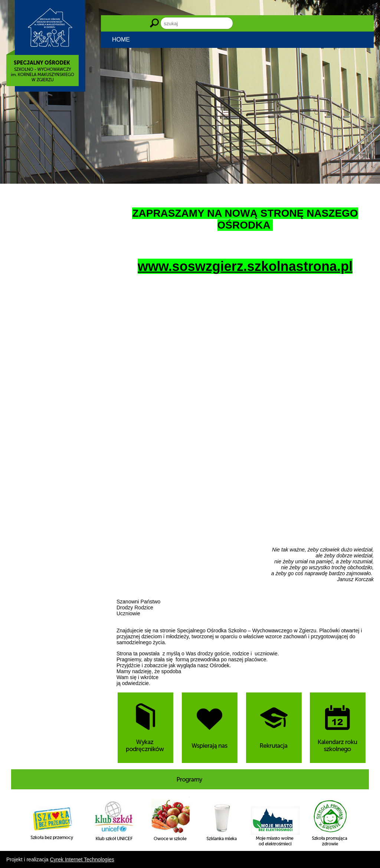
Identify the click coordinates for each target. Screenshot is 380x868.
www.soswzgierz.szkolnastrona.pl (245, 266)
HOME (121, 40)
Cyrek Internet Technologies (82, 859)
